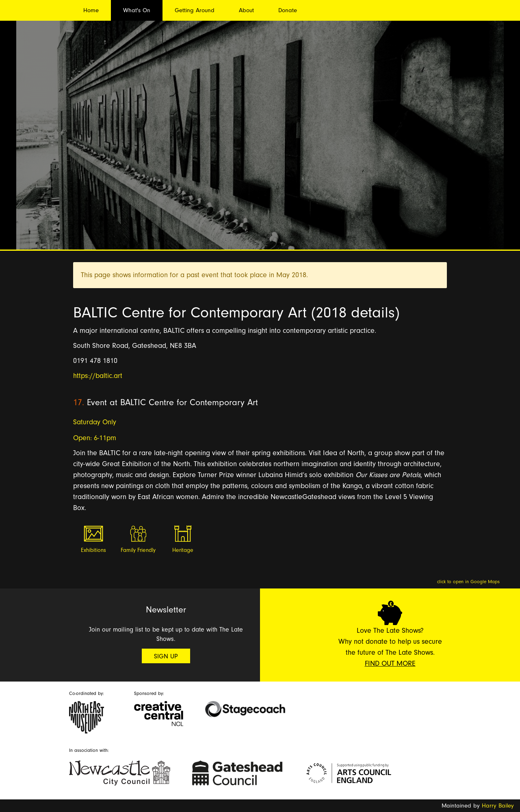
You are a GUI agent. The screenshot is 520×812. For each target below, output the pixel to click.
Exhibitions (93, 550)
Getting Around (195, 10)
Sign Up (166, 656)
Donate (288, 10)
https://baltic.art (98, 376)
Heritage (183, 550)
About (246, 10)
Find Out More (390, 663)
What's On (137, 10)
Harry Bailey (498, 806)
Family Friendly (138, 550)
